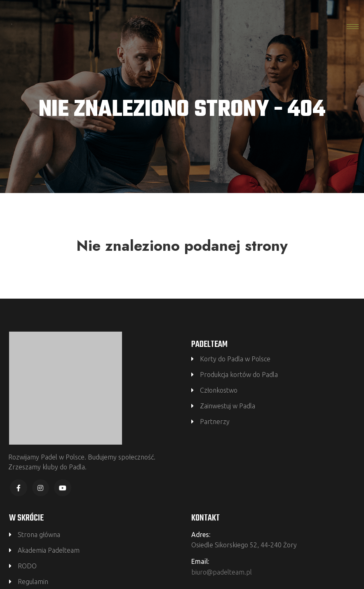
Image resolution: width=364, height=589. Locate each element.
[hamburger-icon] (353, 27)
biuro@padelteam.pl (222, 572)
